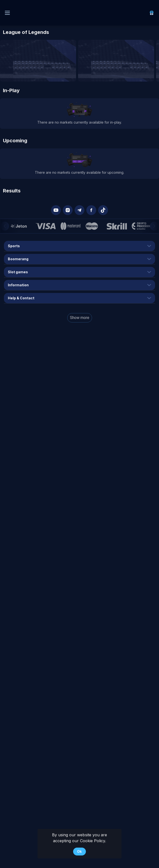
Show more (80, 318)
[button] (56, 210)
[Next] (154, 226)
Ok (79, 851)
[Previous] (5, 226)
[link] (152, 13)
